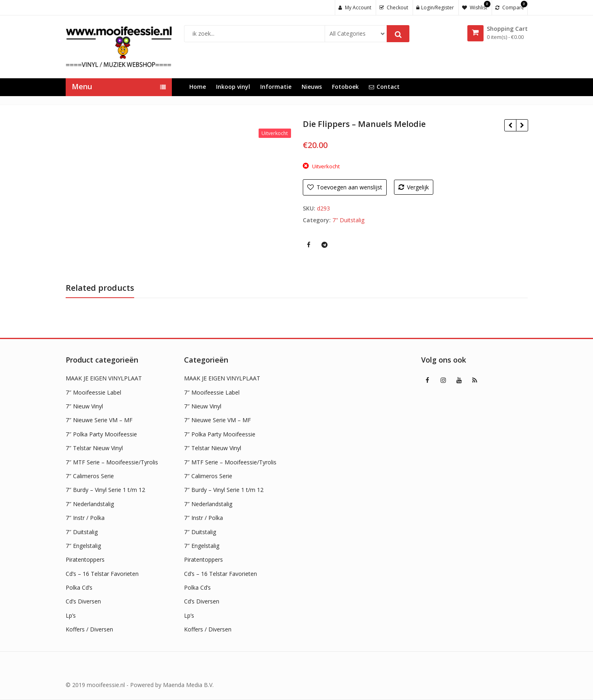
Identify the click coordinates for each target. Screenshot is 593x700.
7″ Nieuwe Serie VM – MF (99, 420)
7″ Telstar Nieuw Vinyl (94, 448)
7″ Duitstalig (82, 532)
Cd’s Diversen (83, 601)
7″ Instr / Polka (85, 518)
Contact (384, 87)
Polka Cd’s (79, 587)
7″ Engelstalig (83, 546)
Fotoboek (345, 87)
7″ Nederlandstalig (90, 504)
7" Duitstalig (348, 220)
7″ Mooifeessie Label (93, 392)
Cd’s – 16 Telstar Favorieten (102, 574)
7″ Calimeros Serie (90, 476)
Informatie (276, 87)
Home (198, 87)
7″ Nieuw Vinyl (84, 406)
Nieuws (312, 87)
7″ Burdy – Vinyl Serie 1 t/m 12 (105, 490)
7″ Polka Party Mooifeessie (101, 434)
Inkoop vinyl (233, 87)
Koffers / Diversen (89, 629)
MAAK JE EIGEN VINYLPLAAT (104, 378)
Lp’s (71, 615)
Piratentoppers (85, 559)
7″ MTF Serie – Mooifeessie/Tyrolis (112, 462)
